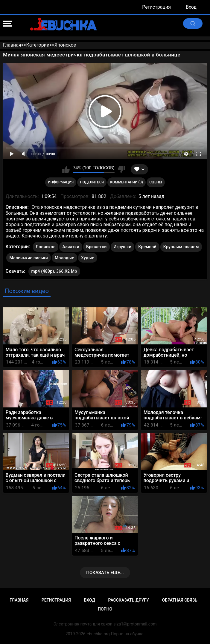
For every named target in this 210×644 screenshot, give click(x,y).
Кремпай (147, 247)
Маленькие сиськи (29, 258)
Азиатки (71, 247)
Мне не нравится (122, 169)
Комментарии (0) (126, 182)
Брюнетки (96, 247)
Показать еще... (105, 573)
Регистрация (156, 7)
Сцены (156, 182)
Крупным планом (181, 247)
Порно (105, 609)
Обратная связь (179, 600)
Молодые (64, 258)
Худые (88, 258)
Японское (46, 247)
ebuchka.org (98, 634)
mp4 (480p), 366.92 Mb (54, 271)
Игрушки (123, 247)
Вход (191, 7)
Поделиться (92, 182)
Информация (61, 182)
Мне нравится (66, 169)
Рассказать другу (129, 600)
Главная (19, 600)
